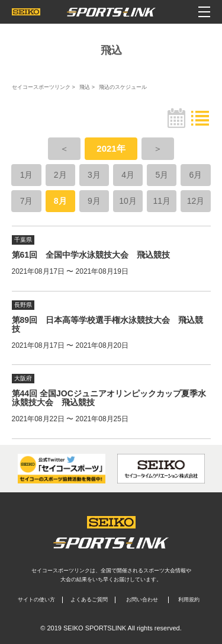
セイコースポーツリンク (41, 87)
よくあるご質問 (89, 600)
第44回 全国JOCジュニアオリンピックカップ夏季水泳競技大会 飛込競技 (109, 398)
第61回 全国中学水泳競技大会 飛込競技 (91, 255)
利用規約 (189, 600)
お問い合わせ (142, 600)
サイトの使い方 (36, 600)
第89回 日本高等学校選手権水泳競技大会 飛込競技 (108, 324)
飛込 (85, 87)
